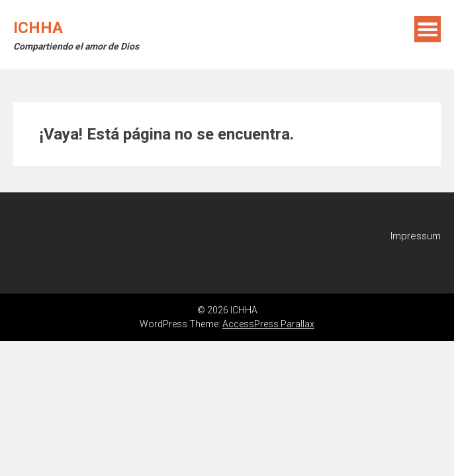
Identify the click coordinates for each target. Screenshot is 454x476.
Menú (428, 29)
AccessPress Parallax (268, 324)
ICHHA (38, 28)
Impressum (416, 236)
